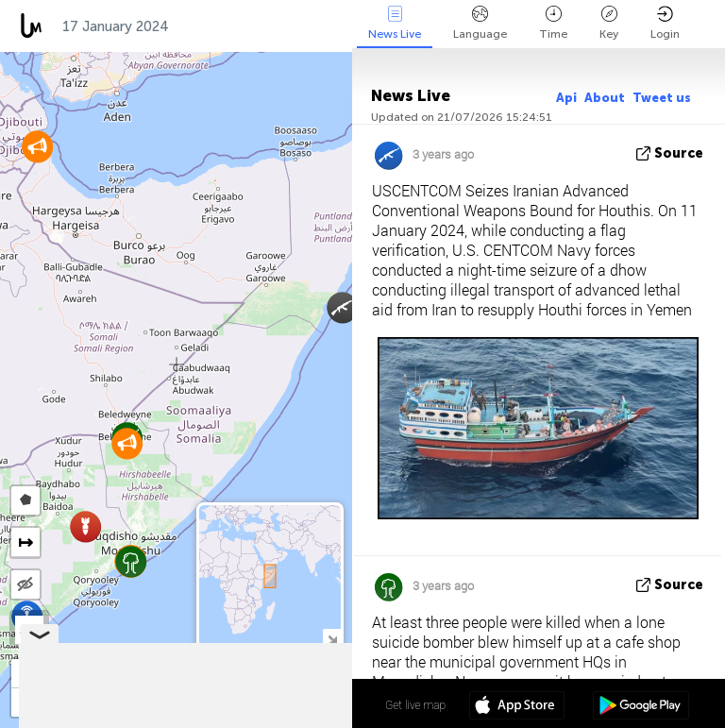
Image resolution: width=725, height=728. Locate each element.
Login (665, 23)
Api (566, 98)
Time (553, 23)
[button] (85, 526)
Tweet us (662, 98)
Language (480, 23)
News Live (395, 23)
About (605, 98)
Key (609, 23)
